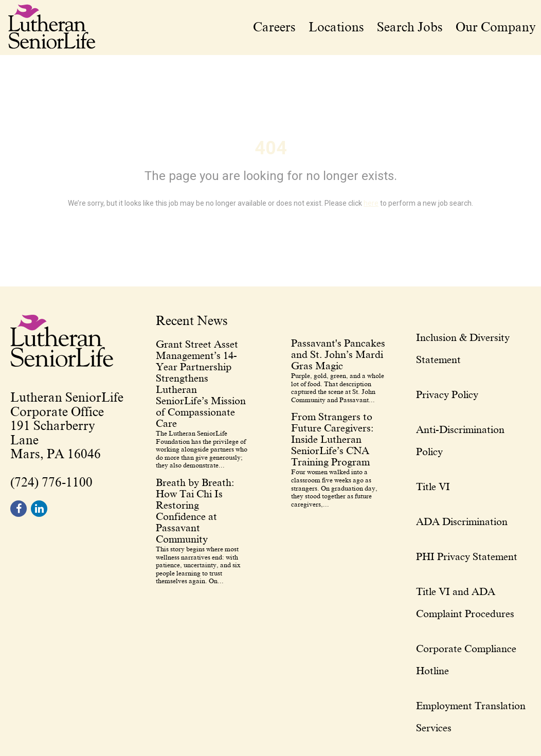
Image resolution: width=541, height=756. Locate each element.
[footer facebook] (19, 509)
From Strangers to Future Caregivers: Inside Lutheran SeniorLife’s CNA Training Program (332, 439)
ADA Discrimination (462, 521)
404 (271, 148)
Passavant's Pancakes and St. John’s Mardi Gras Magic (338, 354)
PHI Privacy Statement (467, 556)
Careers (274, 27)
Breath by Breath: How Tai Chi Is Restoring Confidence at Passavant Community (195, 511)
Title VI (433, 487)
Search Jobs (410, 27)
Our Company (496, 27)
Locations (336, 27)
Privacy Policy (447, 394)
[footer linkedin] (39, 509)
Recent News (192, 321)
